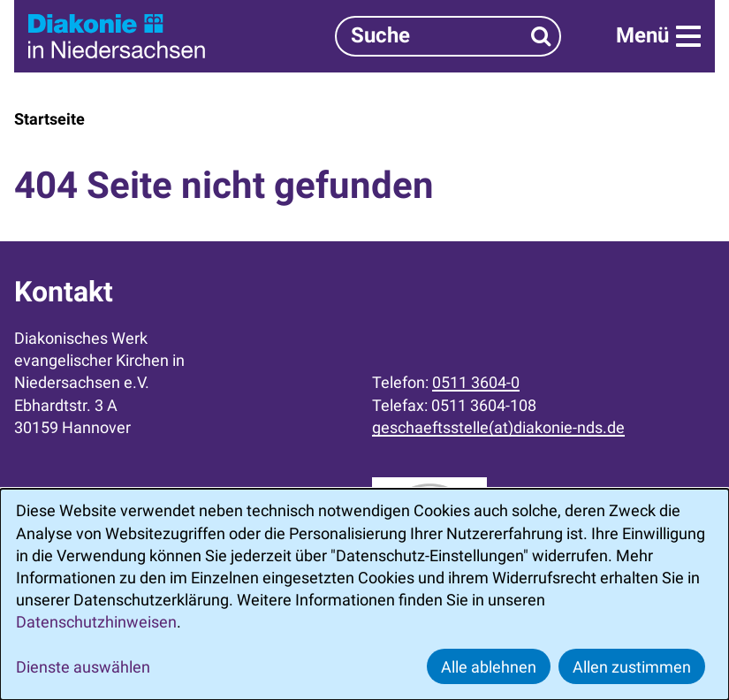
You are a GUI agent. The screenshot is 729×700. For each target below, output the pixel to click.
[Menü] (658, 36)
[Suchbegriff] (448, 36)
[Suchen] (541, 36)
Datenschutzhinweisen (96, 622)
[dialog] (364, 594)
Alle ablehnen (489, 667)
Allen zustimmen (632, 667)
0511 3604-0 (476, 382)
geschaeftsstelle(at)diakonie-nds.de (498, 427)
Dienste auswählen (83, 667)
